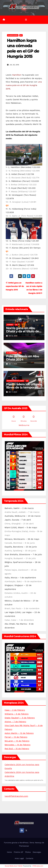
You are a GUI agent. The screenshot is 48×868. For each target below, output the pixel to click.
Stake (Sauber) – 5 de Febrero (20, 718)
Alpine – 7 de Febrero (15, 722)
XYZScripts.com (38, 866)
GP (21, 35)
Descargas (37, 852)
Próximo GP (18, 852)
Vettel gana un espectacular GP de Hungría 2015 (15, 286)
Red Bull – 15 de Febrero (17, 749)
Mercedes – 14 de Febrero (18, 745)
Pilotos (28, 852)
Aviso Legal (19, 858)
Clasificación (13, 35)
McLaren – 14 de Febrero (17, 741)
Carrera (10, 325)
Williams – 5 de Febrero (17, 714)
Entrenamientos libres (15, 381)
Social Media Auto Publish (14, 866)
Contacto (30, 858)
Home (9, 852)
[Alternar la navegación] (26, 20)
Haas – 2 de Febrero (15, 710)
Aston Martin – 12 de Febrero (19, 733)
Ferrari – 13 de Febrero (16, 737)
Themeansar (24, 846)
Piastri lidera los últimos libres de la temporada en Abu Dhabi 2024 (24, 387)
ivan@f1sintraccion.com (16, 796)
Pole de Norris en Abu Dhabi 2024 (23, 358)
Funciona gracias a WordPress (16, 843)
